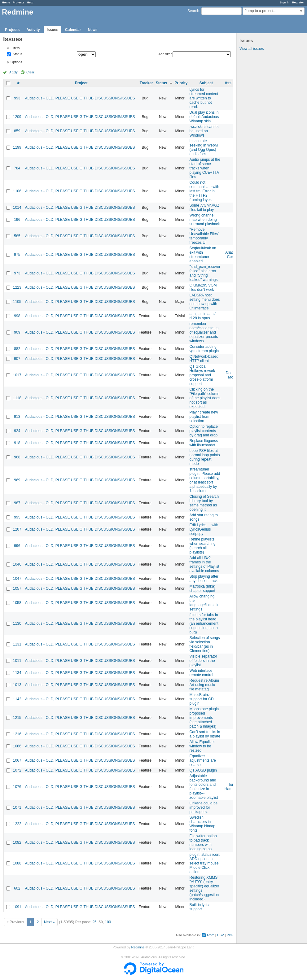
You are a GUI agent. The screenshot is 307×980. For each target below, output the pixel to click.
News (92, 30)
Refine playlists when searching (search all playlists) (203, 546)
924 (17, 431)
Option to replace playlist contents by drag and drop (204, 431)
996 (17, 546)
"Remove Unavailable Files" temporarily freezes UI (204, 236)
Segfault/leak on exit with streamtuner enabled (203, 255)
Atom (211, 935)
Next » (49, 922)
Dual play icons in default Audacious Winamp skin (204, 117)
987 (17, 503)
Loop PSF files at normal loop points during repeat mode (205, 457)
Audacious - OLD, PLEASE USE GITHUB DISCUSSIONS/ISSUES (80, 98)
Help (30, 2)
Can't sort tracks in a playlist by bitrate (205, 734)
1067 (17, 760)
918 (17, 443)
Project (81, 83)
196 (17, 220)
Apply (13, 72)
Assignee (233, 83)
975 (17, 255)
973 (17, 273)
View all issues (252, 49)
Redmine (138, 947)
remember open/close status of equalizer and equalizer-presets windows (204, 332)
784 (17, 168)
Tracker (146, 83)
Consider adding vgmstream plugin (204, 349)
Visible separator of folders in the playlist (203, 661)
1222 (17, 824)
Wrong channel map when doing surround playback (205, 220)
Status (17, 54)
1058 (17, 603)
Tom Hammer (232, 787)
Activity (33, 30)
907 (17, 359)
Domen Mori (232, 375)
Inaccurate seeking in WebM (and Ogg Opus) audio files (204, 147)
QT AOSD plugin (203, 770)
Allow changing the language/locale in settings (205, 603)
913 (17, 417)
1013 (17, 685)
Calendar (73, 30)
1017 (17, 375)
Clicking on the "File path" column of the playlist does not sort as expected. (205, 398)
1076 (17, 787)
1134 (17, 673)
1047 (17, 579)
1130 (17, 623)
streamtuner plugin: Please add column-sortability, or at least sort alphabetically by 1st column (205, 480)
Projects (19, 2)
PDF (230, 935)
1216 (17, 734)
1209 (17, 117)
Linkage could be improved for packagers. (204, 807)
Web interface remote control (202, 673)
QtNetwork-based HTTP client (204, 359)
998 (17, 316)
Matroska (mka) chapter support (202, 588)
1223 (17, 287)
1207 (17, 529)
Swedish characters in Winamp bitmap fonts (202, 824)
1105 (17, 302)
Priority (181, 83)
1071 (17, 807)
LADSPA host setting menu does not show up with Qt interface (205, 302)
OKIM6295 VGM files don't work (203, 287)
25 (94, 922)
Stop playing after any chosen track (204, 579)
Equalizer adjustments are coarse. (203, 760)
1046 (17, 564)
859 (17, 131)
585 (17, 236)
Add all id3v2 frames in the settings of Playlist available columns (204, 564)
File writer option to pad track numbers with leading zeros (203, 842)
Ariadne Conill (232, 255)
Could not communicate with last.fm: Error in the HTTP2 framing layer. (204, 191)
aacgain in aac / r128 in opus (203, 316)
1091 (17, 907)
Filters (15, 48)
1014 (17, 208)
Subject (206, 83)
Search (193, 11)
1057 (17, 588)
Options (16, 62)
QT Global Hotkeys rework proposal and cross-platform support (202, 375)
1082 (17, 842)
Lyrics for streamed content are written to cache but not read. (204, 98)
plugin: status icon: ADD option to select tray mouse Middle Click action (205, 863)
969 (17, 480)
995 (17, 517)
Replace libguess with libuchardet (204, 443)
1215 (17, 718)
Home (6, 2)
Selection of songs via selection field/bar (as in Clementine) (205, 644)
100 (108, 922)
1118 (17, 398)
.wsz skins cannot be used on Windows (204, 131)
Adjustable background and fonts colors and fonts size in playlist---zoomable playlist (204, 787)
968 (17, 457)
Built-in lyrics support (200, 907)
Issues (53, 30)
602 (17, 888)
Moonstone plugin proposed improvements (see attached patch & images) (204, 718)
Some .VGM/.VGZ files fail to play (205, 208)
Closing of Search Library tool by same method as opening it (204, 503)
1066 (17, 746)
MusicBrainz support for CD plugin (202, 699)
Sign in (285, 2)
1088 (17, 863)
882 (17, 349)
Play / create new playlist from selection (204, 417)
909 (17, 332)
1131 (17, 644)
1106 (17, 191)
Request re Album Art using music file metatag (204, 685)
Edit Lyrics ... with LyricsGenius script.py (204, 529)
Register (298, 2)
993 (17, 98)
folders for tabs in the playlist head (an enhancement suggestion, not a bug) (204, 623)
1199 (17, 147)
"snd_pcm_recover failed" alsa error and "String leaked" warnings (205, 273)
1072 (17, 770)
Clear (30, 72)
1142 (17, 699)
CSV (221, 935)
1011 (17, 661)
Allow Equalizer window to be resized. (202, 746)
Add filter (165, 54)
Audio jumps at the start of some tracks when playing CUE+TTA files (205, 168)
